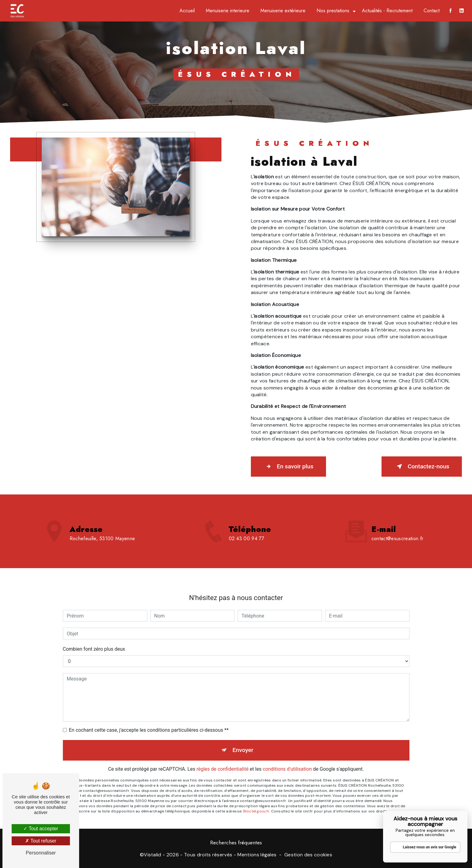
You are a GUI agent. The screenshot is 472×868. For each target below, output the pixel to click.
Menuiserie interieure (228, 11)
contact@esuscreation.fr (397, 531)
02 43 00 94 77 (246, 546)
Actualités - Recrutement (387, 11)
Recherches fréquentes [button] (236, 843)
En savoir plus (288, 467)
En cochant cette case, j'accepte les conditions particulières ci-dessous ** (149, 722)
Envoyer (243, 742)
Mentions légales (257, 855)
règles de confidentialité (223, 761)
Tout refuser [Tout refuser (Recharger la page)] (41, 841)
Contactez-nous (422, 467)
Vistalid (153, 855)
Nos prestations (333, 11)
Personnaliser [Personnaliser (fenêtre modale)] (41, 853)
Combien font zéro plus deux (94, 641)
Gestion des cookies (308, 855)
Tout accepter (41, 829)
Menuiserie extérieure (283, 11)
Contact (432, 11)
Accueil (187, 11)
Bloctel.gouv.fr (256, 803)
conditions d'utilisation (287, 761)
